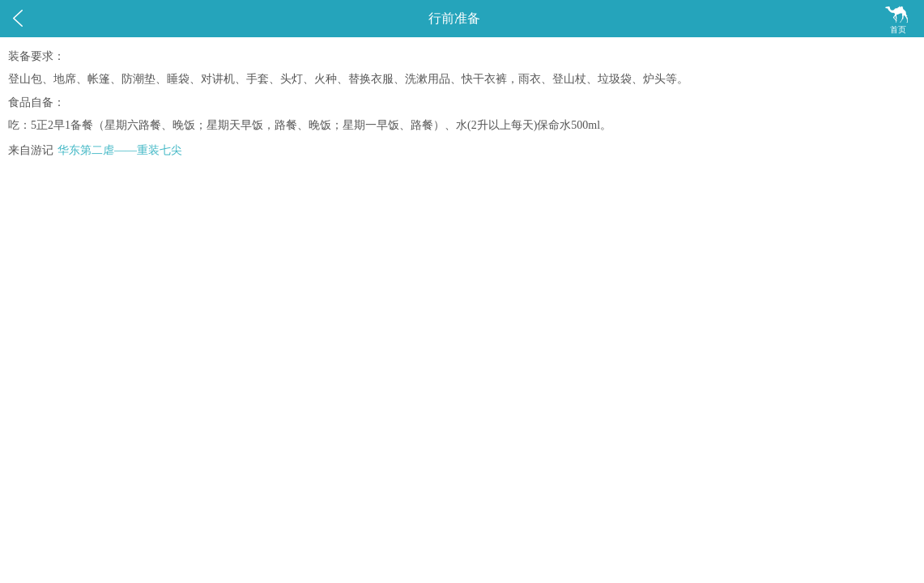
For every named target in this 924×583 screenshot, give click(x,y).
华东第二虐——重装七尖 (120, 150)
